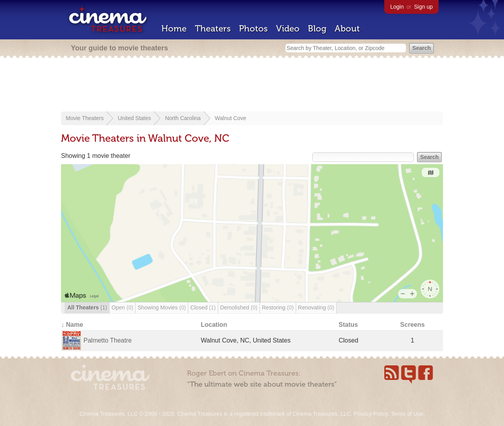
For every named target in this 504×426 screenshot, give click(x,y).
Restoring (278, 307)
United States (134, 118)
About (347, 29)
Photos (253, 29)
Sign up (423, 7)
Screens (412, 325)
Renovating (316, 307)
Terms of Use (407, 414)
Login (397, 7)
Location (214, 325)
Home (174, 29)
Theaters (213, 29)
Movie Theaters (85, 118)
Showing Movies (162, 307)
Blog (317, 29)
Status (348, 325)
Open (122, 307)
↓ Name (72, 325)
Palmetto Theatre (107, 340)
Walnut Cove (231, 118)
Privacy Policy (371, 414)
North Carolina (183, 118)
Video (288, 29)
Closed (203, 307)
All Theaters (87, 307)
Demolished (239, 307)
